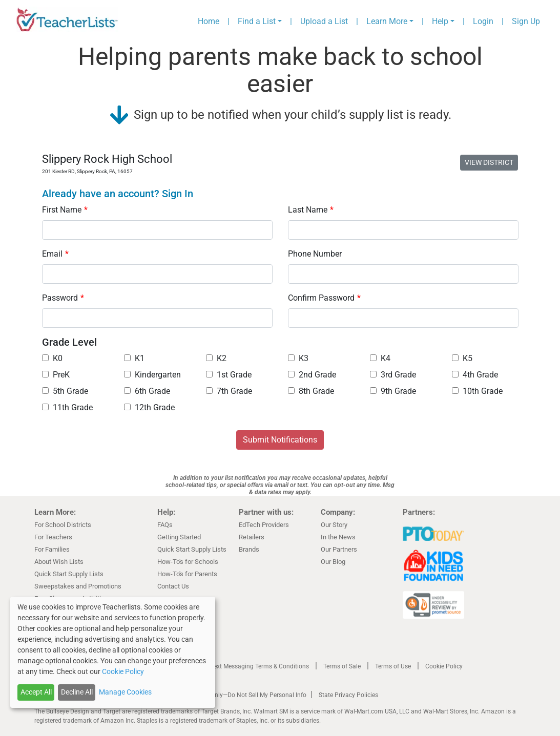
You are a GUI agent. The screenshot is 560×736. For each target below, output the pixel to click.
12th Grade (149, 407)
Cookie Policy (444, 666)
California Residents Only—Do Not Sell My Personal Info (230, 695)
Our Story (334, 525)
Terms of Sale (342, 666)
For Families (52, 549)
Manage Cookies (125, 692)
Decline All (77, 692)
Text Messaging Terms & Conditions (260, 666)
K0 (52, 358)
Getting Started (179, 537)
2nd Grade (312, 375)
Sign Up (526, 21)
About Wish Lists (59, 562)
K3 (298, 358)
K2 (216, 358)
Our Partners (339, 549)
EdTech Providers (264, 525)
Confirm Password (324, 298)
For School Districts (63, 525)
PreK (56, 375)
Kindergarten (152, 375)
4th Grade (475, 375)
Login (483, 21)
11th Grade (67, 407)
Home (209, 21)
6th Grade (147, 391)
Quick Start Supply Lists (69, 574)
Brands (249, 549)
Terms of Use (393, 666)
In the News (338, 537)
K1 (134, 358)
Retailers (252, 537)
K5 (462, 358)
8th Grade (311, 391)
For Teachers (53, 537)
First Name (65, 210)
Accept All (36, 692)
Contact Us (173, 586)
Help (440, 21)
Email (55, 254)
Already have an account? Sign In (118, 194)
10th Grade (477, 391)
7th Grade (229, 391)
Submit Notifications (280, 440)
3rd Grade (393, 375)
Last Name (311, 210)
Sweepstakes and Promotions (78, 586)
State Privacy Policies (348, 695)
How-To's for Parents (187, 574)
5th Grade (65, 391)
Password (63, 298)
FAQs (165, 525)
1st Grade (229, 375)
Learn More (387, 21)
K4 (380, 358)
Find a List (257, 21)
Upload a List (324, 21)
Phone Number (315, 254)
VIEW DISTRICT (489, 162)
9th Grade (393, 391)
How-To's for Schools (188, 562)
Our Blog (333, 562)
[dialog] (113, 652)
